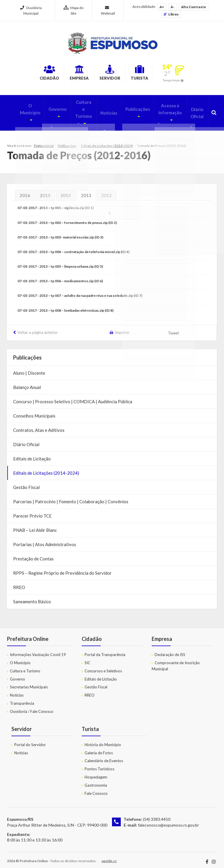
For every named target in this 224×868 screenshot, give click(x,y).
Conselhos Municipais (34, 411)
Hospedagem (96, 773)
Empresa (72, 74)
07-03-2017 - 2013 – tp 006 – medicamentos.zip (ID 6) (60, 277)
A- (173, 7)
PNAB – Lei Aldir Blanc (35, 526)
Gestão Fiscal (26, 483)
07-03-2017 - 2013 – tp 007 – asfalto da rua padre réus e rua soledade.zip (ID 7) (80, 291)
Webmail (108, 11)
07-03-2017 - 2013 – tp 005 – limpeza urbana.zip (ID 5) (60, 262)
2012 (106, 191)
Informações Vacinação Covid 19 (38, 650)
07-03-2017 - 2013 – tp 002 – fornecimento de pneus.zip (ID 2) (67, 218)
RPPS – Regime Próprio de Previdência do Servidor (62, 569)
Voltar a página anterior (38, 328)
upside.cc (109, 856)
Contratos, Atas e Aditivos (39, 426)
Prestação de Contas (33, 554)
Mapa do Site (73, 10)
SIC (87, 658)
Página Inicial (44, 141)
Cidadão (32, 74)
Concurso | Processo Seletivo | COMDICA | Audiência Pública (73, 397)
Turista (152, 74)
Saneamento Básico (32, 597)
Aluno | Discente (29, 369)
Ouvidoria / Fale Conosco (32, 707)
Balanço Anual (27, 383)
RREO (19, 583)
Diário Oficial (196, 112)
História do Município (103, 740)
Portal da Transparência (105, 650)
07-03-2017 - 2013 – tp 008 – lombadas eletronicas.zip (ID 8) (65, 306)
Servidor (112, 74)
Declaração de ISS (170, 650)
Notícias (102, 112)
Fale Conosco (96, 789)
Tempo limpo (190, 81)
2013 (86, 191)
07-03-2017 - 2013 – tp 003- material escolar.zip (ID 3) (60, 233)
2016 (25, 191)
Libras (171, 14)
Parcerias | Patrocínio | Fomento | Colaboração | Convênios (71, 497)
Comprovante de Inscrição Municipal (176, 661)
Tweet (174, 329)
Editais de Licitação (32, 454)
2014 (66, 191)
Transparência (22, 699)
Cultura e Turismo (75, 111)
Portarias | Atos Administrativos (45, 540)
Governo (47, 108)
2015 (45, 191)
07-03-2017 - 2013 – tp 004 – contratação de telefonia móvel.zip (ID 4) (73, 247)
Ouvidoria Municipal (31, 10)
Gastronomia (96, 781)
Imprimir (122, 328)
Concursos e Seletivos (103, 667)
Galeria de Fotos (99, 748)
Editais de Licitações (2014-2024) (107, 141)
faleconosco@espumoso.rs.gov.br (168, 821)
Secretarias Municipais (29, 683)
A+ (162, 7)
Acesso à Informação (163, 111)
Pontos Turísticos (99, 764)
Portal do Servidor (30, 740)
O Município (19, 108)
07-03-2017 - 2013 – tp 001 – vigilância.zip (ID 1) (56, 203)
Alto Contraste (194, 7)
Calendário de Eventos (104, 757)
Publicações (130, 108)
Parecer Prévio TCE (32, 511)
